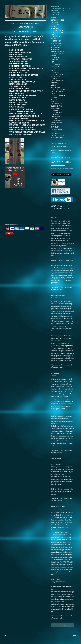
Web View (75, 635)
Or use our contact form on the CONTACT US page (62, 169)
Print (7, 636)
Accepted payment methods (12, 224)
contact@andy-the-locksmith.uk (58, 165)
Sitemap (11, 636)
